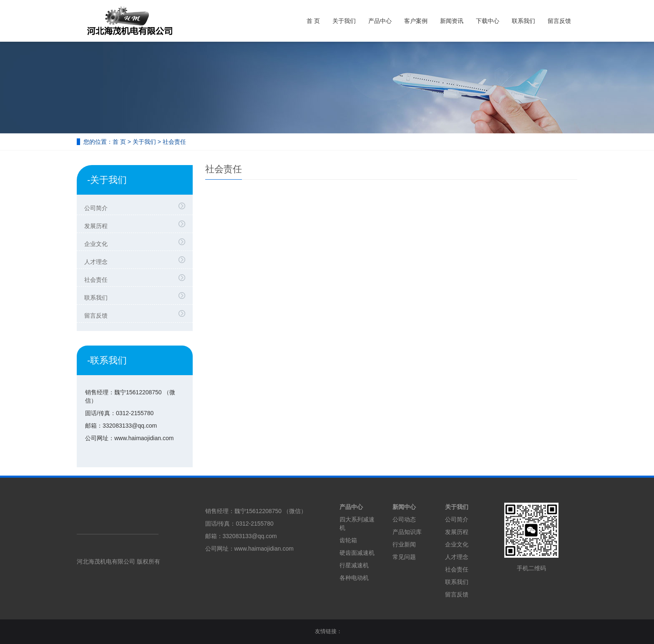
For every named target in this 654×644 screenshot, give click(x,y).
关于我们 (344, 21)
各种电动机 (354, 578)
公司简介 (137, 207)
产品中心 (380, 21)
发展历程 (137, 225)
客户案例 (416, 21)
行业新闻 (404, 544)
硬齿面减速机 (357, 553)
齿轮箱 (348, 540)
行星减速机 (354, 565)
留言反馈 (559, 21)
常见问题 (404, 557)
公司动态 (404, 519)
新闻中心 (404, 507)
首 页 (313, 21)
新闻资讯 (452, 21)
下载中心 (488, 21)
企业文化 (137, 243)
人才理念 (137, 261)
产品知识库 (407, 532)
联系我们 (523, 21)
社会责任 (137, 278)
